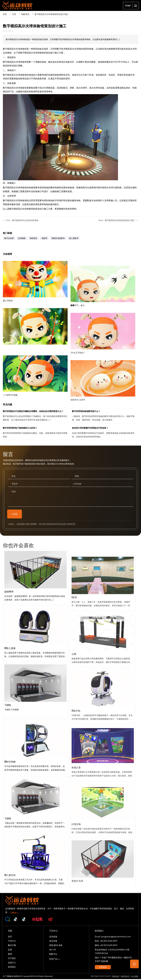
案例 (10, 955)
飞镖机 (36, 720)
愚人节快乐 (37, 306)
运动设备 (53, 937)
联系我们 (12, 968)
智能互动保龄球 (58, 239)
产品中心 (12, 942)
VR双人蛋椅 (36, 663)
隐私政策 (116, 977)
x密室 (103, 633)
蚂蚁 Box (53, 955)
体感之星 (103, 803)
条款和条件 (125, 977)
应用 (10, 950)
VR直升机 (103, 746)
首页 (5, 14)
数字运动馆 (9, 239)
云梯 (103, 689)
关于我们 (12, 959)
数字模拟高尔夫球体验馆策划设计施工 (52, 14)
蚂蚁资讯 (25, 14)
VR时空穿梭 (36, 777)
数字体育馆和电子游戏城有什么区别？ (36, 434)
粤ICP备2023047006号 (100, 977)
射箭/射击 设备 (56, 946)
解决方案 (12, 946)
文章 (14, 14)
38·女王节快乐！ (104, 375)
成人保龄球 (74, 239)
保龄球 (44, 239)
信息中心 (12, 963)
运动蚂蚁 (22, 239)
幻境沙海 (103, 859)
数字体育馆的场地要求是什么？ (105, 417)
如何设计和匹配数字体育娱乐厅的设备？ (105, 434)
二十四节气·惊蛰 (37, 401)
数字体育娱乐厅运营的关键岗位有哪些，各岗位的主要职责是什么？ (36, 417)
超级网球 (36, 606)
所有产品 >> (55, 960)
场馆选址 (34, 239)
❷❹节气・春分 (104, 328)
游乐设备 (53, 942)
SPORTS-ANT (17, 5)
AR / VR (53, 950)
